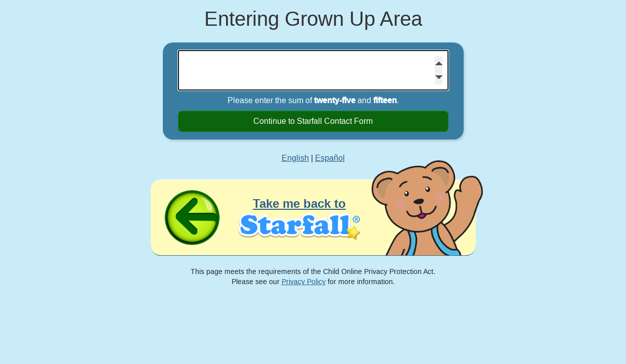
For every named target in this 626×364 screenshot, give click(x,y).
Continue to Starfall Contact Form (313, 121)
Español (330, 158)
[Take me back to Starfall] (313, 218)
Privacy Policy (304, 282)
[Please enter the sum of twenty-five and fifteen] (313, 70)
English (295, 158)
